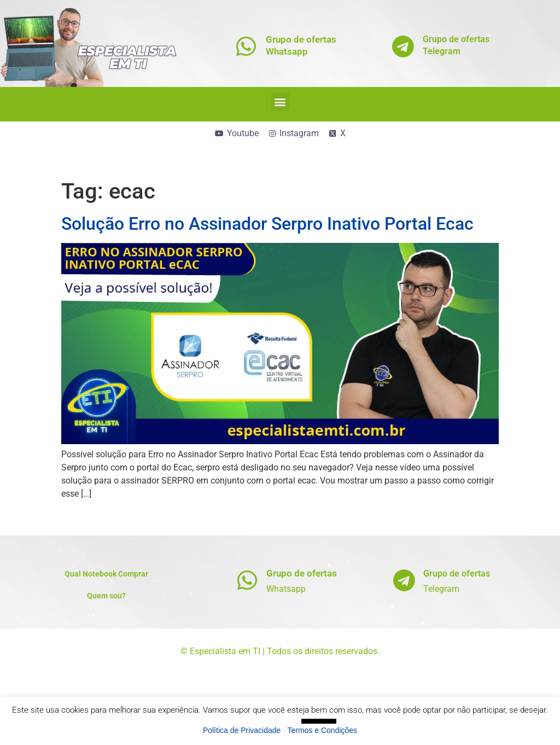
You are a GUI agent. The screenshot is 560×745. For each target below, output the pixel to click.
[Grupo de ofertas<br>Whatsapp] (246, 46)
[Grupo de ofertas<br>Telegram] (403, 46)
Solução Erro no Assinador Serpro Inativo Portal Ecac (267, 224)
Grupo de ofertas (302, 573)
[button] (280, 101)
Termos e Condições (323, 730)
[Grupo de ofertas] (247, 580)
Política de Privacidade (242, 730)
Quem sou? (106, 596)
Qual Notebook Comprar (106, 574)
